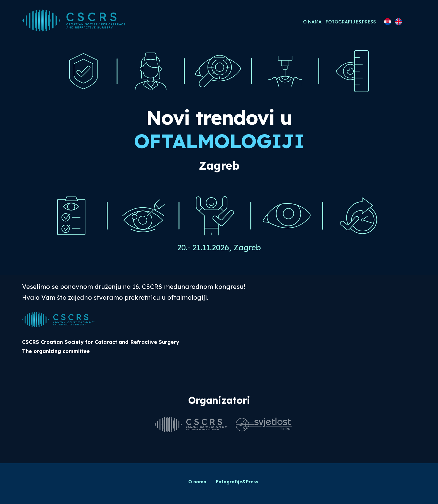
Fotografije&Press (351, 22)
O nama (312, 22)
